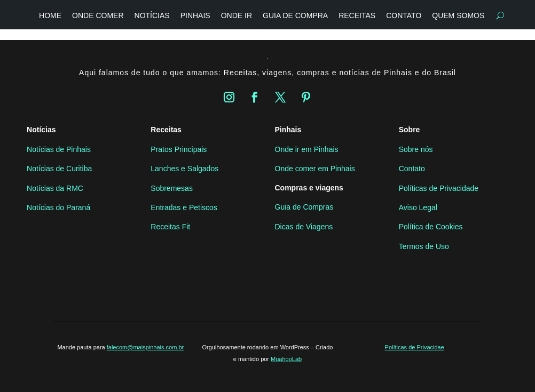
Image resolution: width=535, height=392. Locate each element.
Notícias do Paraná (58, 207)
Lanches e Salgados (184, 169)
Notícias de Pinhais (59, 149)
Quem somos (458, 15)
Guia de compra (295, 15)
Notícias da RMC (55, 188)
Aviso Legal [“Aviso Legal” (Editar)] (418, 207)
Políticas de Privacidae (415, 347)
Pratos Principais (179, 149)
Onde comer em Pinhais (315, 169)
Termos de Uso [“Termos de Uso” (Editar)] (424, 246)
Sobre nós (416, 149)
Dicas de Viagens (304, 227)
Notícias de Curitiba (59, 169)
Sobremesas (172, 188)
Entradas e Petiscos (184, 207)
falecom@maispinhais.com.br (145, 347)
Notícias (152, 15)
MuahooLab (286, 359)
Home (50, 15)
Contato (404, 15)
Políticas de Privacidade (439, 188)
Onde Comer (98, 15)
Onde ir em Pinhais (307, 149)
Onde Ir (237, 15)
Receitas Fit (170, 227)
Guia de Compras (304, 207)
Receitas (357, 15)
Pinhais (195, 15)
